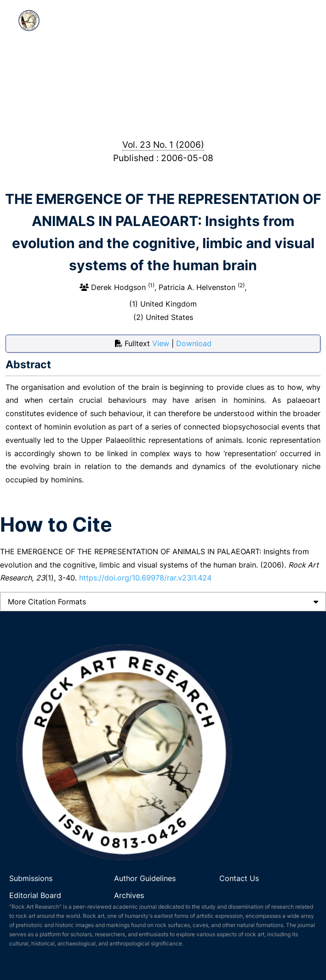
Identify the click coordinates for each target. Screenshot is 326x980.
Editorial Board (35, 895)
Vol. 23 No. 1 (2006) (163, 145)
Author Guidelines (146, 878)
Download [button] (194, 343)
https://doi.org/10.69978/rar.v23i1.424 (145, 578)
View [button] (162, 343)
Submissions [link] (31, 878)
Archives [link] (129, 895)
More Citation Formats (47, 602)
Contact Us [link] (239, 878)
